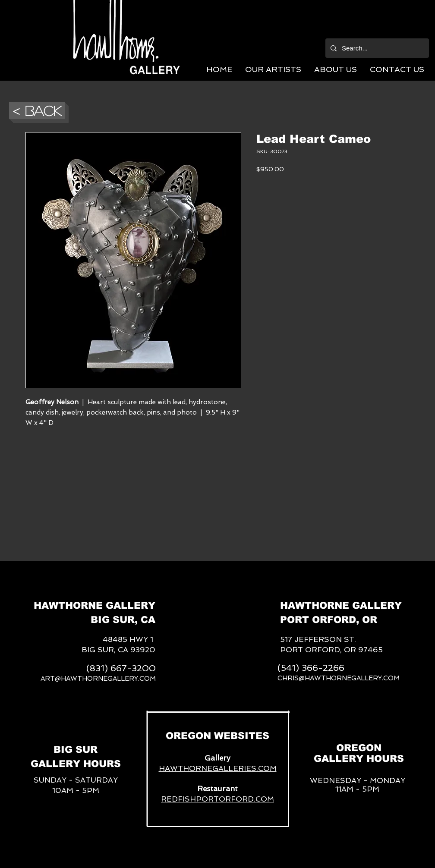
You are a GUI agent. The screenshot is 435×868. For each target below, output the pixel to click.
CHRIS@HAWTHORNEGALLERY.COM (339, 678)
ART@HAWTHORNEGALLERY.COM (98, 679)
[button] (273, 69)
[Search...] (376, 48)
